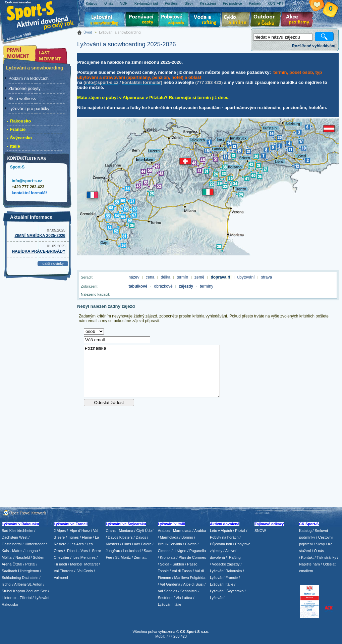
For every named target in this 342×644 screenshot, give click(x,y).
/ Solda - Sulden (171, 564)
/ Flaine (86, 537)
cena (150, 277)
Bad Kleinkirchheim (17, 531)
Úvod (88, 32)
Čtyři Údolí (145, 531)
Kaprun (19, 591)
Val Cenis (85, 571)
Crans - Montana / (121, 531)
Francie (18, 129)
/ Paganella (197, 551)
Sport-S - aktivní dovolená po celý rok (44, 14)
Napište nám (309, 564)
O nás (319, 551)
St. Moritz (123, 557)
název (134, 277)
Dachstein (30, 578)
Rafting (235, 557)
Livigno (181, 551)
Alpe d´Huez (80, 531)
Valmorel (61, 578)
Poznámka (152, 371)
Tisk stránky (326, 557)
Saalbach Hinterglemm (20, 571)
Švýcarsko (21, 138)
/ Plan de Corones (191, 557)
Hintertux (9, 598)
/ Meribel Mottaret (83, 564)
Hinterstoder (35, 544)
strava (266, 277)
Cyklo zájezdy (237, 20)
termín (182, 277)
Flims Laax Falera (137, 544)
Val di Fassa (182, 571)
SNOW (260, 531)
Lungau (32, 551)
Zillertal (26, 598)
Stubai (7, 591)
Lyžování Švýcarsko (227, 591)
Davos (141, 537)
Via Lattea (184, 598)
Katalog (305, 531)
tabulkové (138, 286)
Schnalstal (189, 591)
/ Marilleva (180, 578)
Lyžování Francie (224, 578)
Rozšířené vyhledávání (314, 46)
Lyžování (105, 20)
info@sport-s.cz (27, 181)
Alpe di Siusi (193, 584)
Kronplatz (168, 557)
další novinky (53, 263)
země (199, 277)
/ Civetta (190, 544)
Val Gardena (170, 584)
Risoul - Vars (77, 551)
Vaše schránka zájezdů (322, 6)
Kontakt (307, 557)
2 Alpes (60, 531)
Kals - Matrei (12, 551)
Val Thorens (63, 571)
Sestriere (165, 598)
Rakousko (20, 121)
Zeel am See (37, 591)
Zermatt (140, 557)
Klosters (112, 544)
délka (165, 277)
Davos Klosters (120, 537)
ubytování (246, 277)
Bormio (187, 537)
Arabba (200, 531)
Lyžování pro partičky (29, 109)
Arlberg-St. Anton (28, 584)
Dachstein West (15, 537)
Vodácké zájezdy (226, 564)
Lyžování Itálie (170, 604)
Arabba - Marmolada (175, 531)
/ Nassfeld (22, 557)
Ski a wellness (22, 98)
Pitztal (30, 564)
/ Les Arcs (75, 544)
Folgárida (198, 578)
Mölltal (7, 557)
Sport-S (17, 167)
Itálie (15, 146)
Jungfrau (113, 551)
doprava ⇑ (221, 277)
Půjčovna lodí (221, 544)
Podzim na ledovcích (28, 78)
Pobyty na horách (224, 537)
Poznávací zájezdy (142, 20)
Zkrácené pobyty (24, 88)
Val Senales (168, 591)
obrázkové (163, 286)
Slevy (320, 544)
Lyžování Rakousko (226, 571)
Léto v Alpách (221, 531)
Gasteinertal (12, 544)
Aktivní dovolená (267, 20)
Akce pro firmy (299, 20)
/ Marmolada (168, 537)
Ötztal (17, 564)
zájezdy (186, 286)
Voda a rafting (206, 20)
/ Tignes (72, 537)
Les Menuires (84, 557)
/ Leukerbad (131, 551)
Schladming (12, 578)
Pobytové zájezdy (175, 20)
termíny (207, 286)
